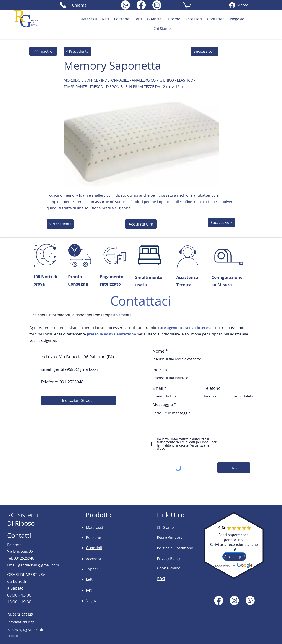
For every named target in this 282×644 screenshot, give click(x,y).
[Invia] (234, 468)
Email (158, 388)
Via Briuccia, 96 (20, 551)
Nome (159, 351)
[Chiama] (72, 5)
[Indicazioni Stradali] (78, 400)
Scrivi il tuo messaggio (204, 421)
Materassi (94, 527)
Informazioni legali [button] (22, 622)
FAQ (161, 579)
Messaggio (163, 404)
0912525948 (24, 558)
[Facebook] (141, 5)
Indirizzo (161, 370)
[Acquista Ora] (141, 224)
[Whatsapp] (125, 5)
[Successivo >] (205, 51)
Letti (90, 579)
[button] (187, 5)
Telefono (212, 388)
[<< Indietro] (43, 51)
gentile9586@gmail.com (77, 369)
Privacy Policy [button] (168, 558)
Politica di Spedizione (175, 548)
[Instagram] (157, 5)
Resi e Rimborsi (170, 537)
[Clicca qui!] (234, 557)
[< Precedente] (77, 51)
